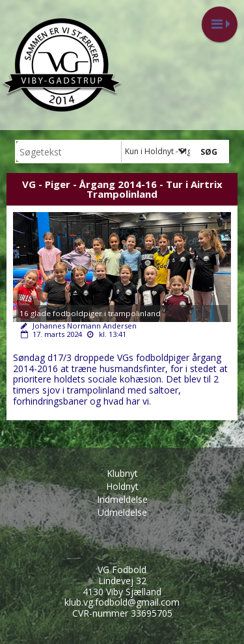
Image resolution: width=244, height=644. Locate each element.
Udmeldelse (122, 512)
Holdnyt (122, 486)
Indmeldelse (122, 499)
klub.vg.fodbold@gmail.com (122, 602)
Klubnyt (122, 473)
